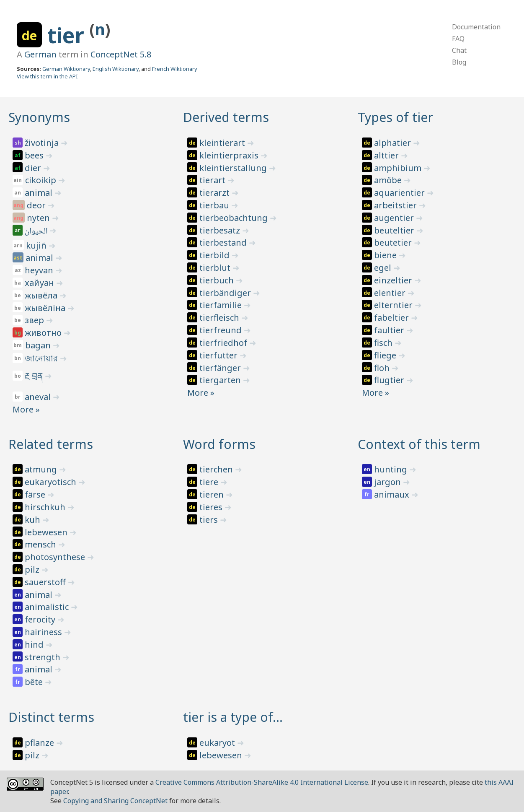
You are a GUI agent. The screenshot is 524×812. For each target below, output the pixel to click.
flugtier (390, 380)
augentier (395, 218)
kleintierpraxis (230, 155)
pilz (33, 569)
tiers (210, 520)
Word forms (219, 444)
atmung (42, 469)
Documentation (476, 27)
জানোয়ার (42, 358)
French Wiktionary (175, 69)
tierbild (216, 255)
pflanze (40, 743)
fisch (384, 343)
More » (26, 409)
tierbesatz (221, 230)
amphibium (399, 168)
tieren (213, 494)
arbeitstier (396, 205)
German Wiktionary (66, 69)
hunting (392, 469)
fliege (386, 355)
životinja (43, 143)
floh (383, 368)
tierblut (216, 268)
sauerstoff (46, 582)
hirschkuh (46, 507)
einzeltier (394, 280)
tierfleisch (220, 318)
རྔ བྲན (35, 376)
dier (34, 168)
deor (37, 205)
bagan (39, 345)
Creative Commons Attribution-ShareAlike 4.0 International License (262, 782)
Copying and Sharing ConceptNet (115, 801)
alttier (387, 155)
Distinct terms (51, 717)
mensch (41, 544)
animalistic (48, 607)
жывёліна (46, 308)
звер (35, 320)
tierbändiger (226, 293)
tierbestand (224, 243)
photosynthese (56, 557)
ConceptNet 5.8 (121, 54)
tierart (213, 180)
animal (40, 193)
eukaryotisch (52, 482)
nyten (39, 218)
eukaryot (218, 743)
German (40, 54)
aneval (39, 397)
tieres (212, 507)
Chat (459, 50)
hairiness (44, 632)
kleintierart (223, 143)
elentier (391, 293)
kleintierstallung (234, 168)
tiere (210, 482)
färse (36, 494)
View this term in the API (47, 76)
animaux (393, 494)
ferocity (41, 619)
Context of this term (419, 444)
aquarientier (400, 193)
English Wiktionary (116, 69)
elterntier (394, 305)
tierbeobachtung (235, 218)
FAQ (458, 39)
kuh (34, 520)
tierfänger (221, 368)
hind (35, 645)
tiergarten (221, 380)
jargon (388, 482)
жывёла (42, 295)
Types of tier (395, 117)
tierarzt (216, 193)
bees (35, 155)
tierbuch (218, 280)
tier (68, 35)
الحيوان (37, 232)
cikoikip (42, 180)
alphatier (394, 143)
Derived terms (226, 117)
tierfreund (222, 330)
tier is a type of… (233, 717)
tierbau (215, 205)
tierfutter (219, 355)
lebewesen (47, 532)
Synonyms (39, 117)
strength (44, 657)
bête (35, 682)
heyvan (40, 270)
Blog (459, 62)
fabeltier (392, 318)
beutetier (394, 243)
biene (386, 255)
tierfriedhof (224, 343)
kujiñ (37, 245)
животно (44, 333)
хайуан (40, 283)
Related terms (51, 444)
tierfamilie (222, 305)
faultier (390, 330)
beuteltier (395, 230)
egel (384, 268)
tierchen (217, 469)
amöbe (389, 180)
